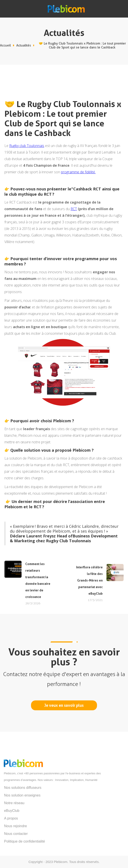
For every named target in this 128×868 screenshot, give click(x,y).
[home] (64, 9)
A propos (11, 818)
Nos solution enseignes (22, 795)
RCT (74, 209)
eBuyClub (12, 811)
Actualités (24, 45)
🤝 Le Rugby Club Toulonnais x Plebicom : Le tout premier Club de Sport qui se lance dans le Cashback (82, 45)
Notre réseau (14, 803)
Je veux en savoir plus (64, 705)
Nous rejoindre (15, 826)
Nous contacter (16, 834)
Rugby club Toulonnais (27, 146)
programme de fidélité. (78, 172)
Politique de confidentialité (24, 841)
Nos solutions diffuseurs (23, 788)
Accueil (5, 45)
